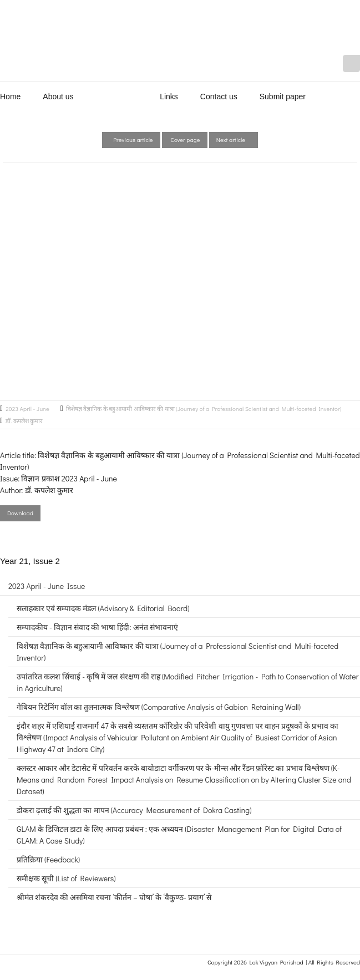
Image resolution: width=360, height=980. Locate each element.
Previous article (131, 139)
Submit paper (283, 97)
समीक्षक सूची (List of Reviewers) (66, 878)
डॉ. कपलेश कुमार (24, 421)
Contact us (219, 97)
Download (20, 513)
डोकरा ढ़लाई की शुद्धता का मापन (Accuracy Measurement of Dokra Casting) (134, 810)
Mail (351, 64)
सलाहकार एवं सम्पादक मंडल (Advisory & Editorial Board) (103, 608)
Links (169, 97)
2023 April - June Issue (47, 586)
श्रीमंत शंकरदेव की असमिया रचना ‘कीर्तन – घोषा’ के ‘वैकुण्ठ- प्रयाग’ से (114, 897)
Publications (117, 97)
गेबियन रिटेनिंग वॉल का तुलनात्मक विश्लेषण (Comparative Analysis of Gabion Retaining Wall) (159, 707)
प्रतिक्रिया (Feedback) (48, 859)
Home (10, 97)
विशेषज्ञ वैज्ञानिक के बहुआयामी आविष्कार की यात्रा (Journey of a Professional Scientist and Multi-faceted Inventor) (204, 408)
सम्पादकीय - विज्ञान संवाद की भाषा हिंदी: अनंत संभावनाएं (97, 627)
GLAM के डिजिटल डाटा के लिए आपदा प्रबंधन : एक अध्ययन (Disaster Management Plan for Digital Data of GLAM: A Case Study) (179, 835)
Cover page (185, 139)
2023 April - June (27, 408)
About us (58, 97)
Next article (234, 139)
